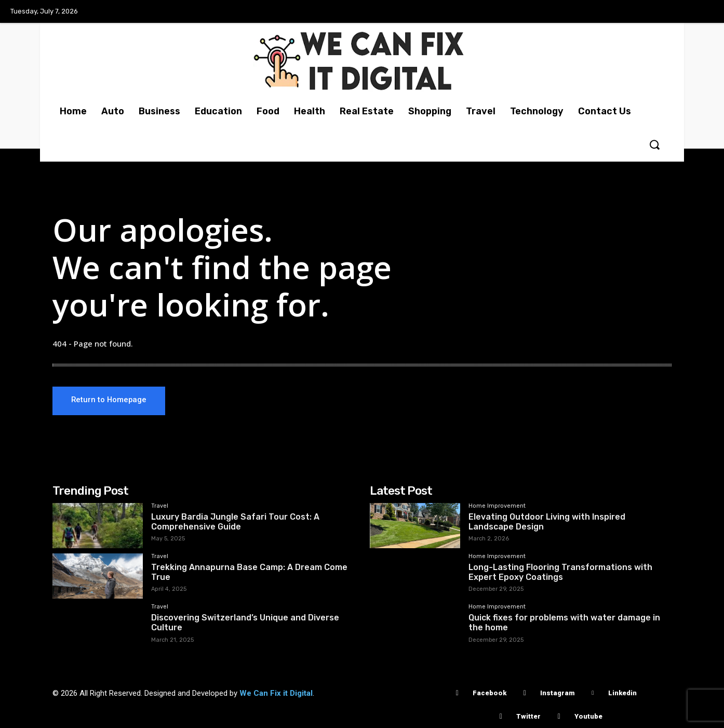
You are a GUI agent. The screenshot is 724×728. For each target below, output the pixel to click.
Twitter (528, 716)
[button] (654, 144)
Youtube (588, 716)
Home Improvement (497, 506)
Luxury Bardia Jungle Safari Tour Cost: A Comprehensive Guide (235, 522)
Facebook (490, 693)
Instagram (557, 693)
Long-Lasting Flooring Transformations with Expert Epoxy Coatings (560, 572)
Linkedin (622, 693)
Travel (160, 506)
